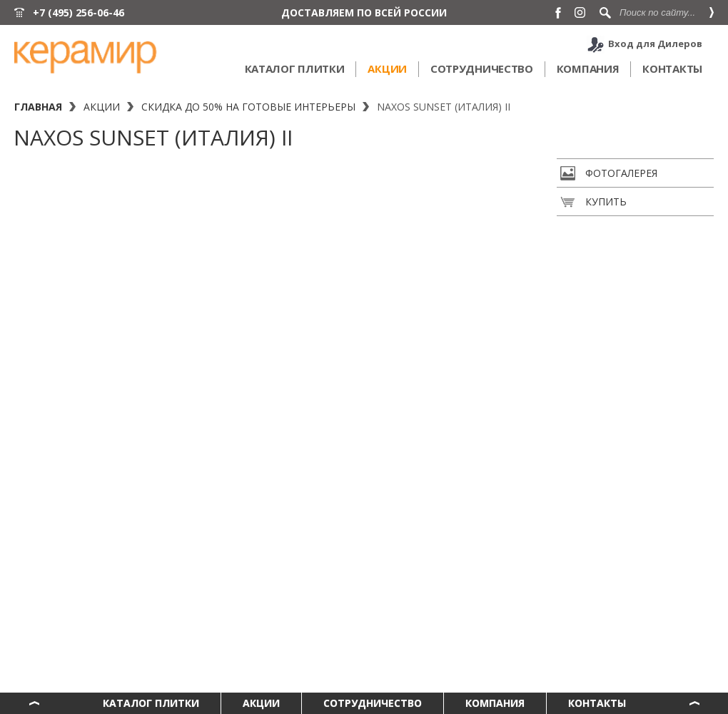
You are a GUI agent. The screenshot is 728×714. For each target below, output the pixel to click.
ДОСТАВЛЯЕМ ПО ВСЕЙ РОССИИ (364, 12)
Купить (593, 202)
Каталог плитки (295, 68)
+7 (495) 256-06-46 (79, 12)
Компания (588, 68)
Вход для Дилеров (655, 44)
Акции (387, 68)
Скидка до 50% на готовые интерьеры (248, 107)
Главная (38, 107)
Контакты (672, 68)
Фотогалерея (609, 173)
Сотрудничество (482, 68)
